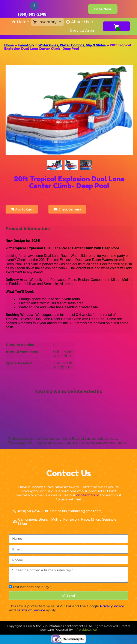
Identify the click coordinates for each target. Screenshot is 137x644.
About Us (83, 22)
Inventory (50, 22)
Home (23, 22)
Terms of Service (31, 610)
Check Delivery (67, 209)
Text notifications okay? (32, 587)
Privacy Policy (112, 606)
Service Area (82, 30)
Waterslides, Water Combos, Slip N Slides (72, 45)
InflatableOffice (85, 630)
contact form (88, 495)
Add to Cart (22, 209)
